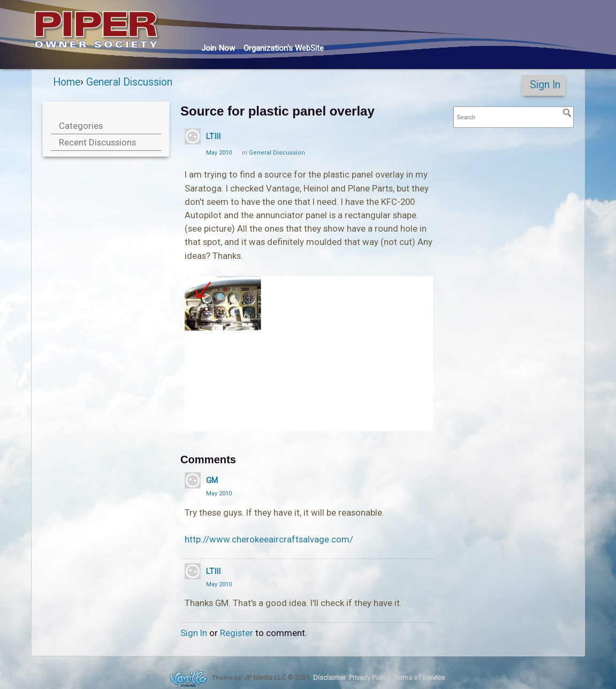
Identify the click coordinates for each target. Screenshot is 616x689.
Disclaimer (329, 677)
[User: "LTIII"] (193, 136)
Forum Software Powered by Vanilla (188, 678)
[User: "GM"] (193, 480)
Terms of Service (419, 677)
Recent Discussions (97, 142)
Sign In (545, 85)
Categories (81, 126)
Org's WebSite (284, 48)
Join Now (218, 48)
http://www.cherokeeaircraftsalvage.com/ (269, 539)
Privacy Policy (370, 677)
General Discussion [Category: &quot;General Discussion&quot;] (277, 153)
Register (237, 633)
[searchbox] (514, 117)
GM (212, 480)
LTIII (213, 136)
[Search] (567, 113)
